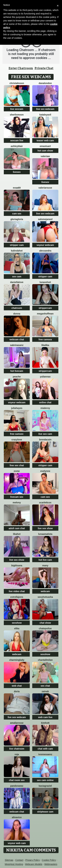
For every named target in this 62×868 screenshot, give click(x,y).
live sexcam (17, 109)
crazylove (17, 440)
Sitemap (9, 860)
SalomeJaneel (45, 219)
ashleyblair (17, 146)
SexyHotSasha (45, 597)
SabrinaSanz (17, 345)
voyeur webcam (45, 245)
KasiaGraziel (45, 786)
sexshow (17, 623)
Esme (17, 471)
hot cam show (45, 151)
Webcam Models (34, 864)
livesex (17, 172)
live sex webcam (45, 109)
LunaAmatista (45, 534)
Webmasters (51, 864)
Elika (17, 628)
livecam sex (17, 497)
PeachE (17, 377)
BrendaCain (45, 440)
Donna (17, 314)
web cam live (45, 717)
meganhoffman (45, 314)
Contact (19, 860)
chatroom (17, 308)
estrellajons (17, 597)
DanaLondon (45, 83)
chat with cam (45, 749)
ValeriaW (45, 156)
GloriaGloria (17, 219)
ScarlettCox (45, 503)
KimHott (45, 723)
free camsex (45, 339)
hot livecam (17, 371)
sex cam (17, 277)
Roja (17, 754)
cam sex (17, 214)
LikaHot (17, 534)
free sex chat (17, 465)
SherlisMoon (17, 115)
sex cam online (45, 780)
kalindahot (17, 251)
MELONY (17, 503)
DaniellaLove (17, 282)
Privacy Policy (32, 860)
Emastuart (45, 146)
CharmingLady (17, 660)
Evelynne (45, 471)
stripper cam (17, 245)
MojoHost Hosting (14, 864)
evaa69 (17, 188)
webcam (45, 591)
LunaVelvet (45, 282)
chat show (45, 623)
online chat (45, 402)
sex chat (45, 686)
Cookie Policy (49, 860)
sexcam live (17, 140)
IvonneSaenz (45, 754)
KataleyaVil (45, 115)
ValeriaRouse (45, 188)
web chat (17, 686)
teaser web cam (45, 140)
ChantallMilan (45, 660)
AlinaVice (17, 817)
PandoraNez (17, 786)
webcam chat (17, 339)
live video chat (17, 591)
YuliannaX (45, 377)
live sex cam (45, 434)
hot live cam (45, 560)
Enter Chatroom (21, 68)
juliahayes (17, 408)
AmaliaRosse (17, 723)
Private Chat (44, 68)
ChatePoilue (45, 628)
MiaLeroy (45, 408)
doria (17, 691)
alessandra (45, 251)
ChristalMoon (17, 83)
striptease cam (45, 812)
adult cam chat (17, 528)
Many (45, 565)
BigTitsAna (17, 565)
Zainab (45, 691)
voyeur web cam (17, 843)
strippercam (45, 308)
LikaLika (45, 345)
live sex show (45, 528)
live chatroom (17, 749)
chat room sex (17, 780)
